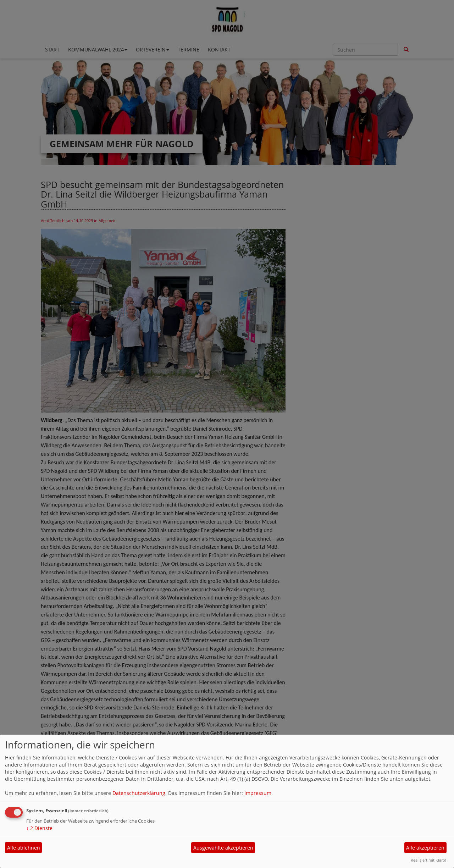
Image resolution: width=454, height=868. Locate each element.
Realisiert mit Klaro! (428, 860)
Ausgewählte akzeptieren (223, 848)
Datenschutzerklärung (139, 793)
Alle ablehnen (24, 848)
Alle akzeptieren (425, 848)
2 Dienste (39, 828)
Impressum (258, 793)
